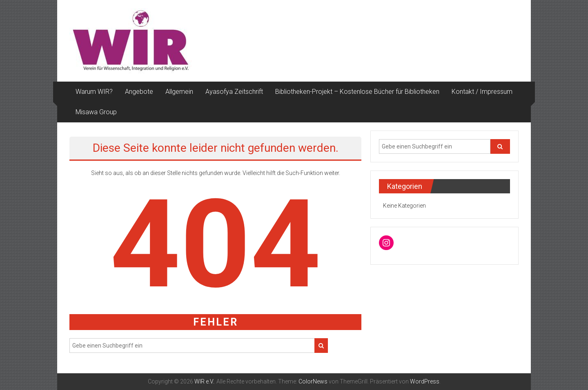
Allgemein (179, 92)
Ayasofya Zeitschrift (234, 92)
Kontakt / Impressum (482, 92)
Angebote (139, 92)
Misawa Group (96, 112)
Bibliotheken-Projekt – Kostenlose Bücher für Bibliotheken (357, 92)
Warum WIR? (94, 92)
